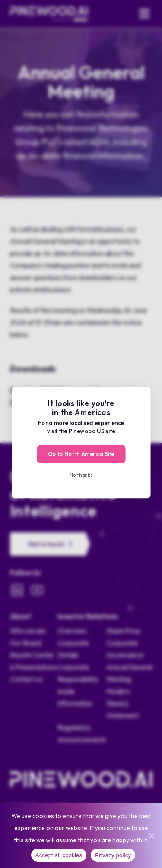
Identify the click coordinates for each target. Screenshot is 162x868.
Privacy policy (113, 855)
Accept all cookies (59, 855)
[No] (151, 836)
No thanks (81, 475)
